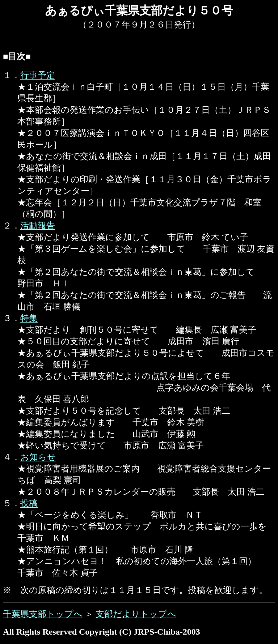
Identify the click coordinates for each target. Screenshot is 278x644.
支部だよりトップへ (136, 614)
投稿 (29, 503)
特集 (29, 318)
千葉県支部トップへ (43, 614)
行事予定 (38, 75)
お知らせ (38, 457)
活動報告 (38, 226)
